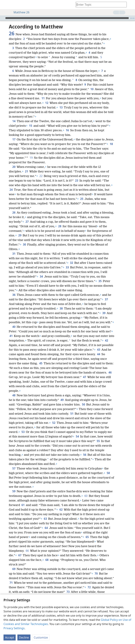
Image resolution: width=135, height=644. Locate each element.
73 (68, 592)
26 (14, 212)
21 (26, 171)
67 (20, 555)
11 (43, 98)
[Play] (2, 18)
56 (85, 455)
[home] (5, 5)
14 (14, 121)
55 (98, 441)
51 (72, 414)
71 (11, 583)
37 (106, 299)
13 (61, 107)
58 (108, 473)
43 (99, 350)
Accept (10, 637)
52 (54, 423)
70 (96, 574)
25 (82, 199)
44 (99, 354)
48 (14, 395)
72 (89, 587)
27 (27, 222)
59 (14, 491)
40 (14, 327)
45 (41, 363)
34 (41, 276)
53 (23, 432)
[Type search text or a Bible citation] (99, 4)
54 (77, 436)
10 (92, 89)
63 (45, 519)
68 (47, 560)
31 (14, 254)
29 (20, 235)
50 (83, 404)
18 (111, 144)
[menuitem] (5, 5)
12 (47, 103)
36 (14, 295)
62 (61, 510)
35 (100, 281)
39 (104, 313)
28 (60, 226)
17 (14, 139)
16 (67, 130)
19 (31, 158)
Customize (41, 637)
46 (110, 372)
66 (27, 551)
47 (84, 377)
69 (14, 569)
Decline (24, 637)
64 (46, 528)
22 (41, 176)
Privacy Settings (14, 628)
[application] (67, 18)
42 (106, 340)
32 (71, 263)
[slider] (67, 18)
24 (11, 190)
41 (11, 336)
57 (14, 468)
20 (14, 167)
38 (61, 308)
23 (77, 181)
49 (62, 400)
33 (67, 267)
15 (30, 126)
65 (87, 537)
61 (23, 505)
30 (24, 244)
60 (86, 496)
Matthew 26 (20, 12)
